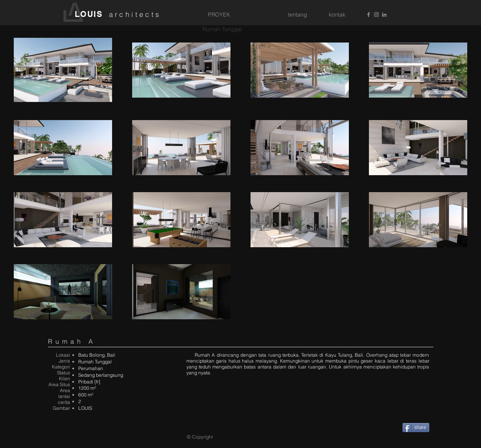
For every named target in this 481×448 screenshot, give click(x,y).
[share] (416, 428)
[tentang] (298, 15)
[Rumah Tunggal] (222, 30)
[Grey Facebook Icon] (369, 15)
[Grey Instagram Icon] (376, 15)
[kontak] (337, 15)
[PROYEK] (219, 15)
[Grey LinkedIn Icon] (384, 15)
